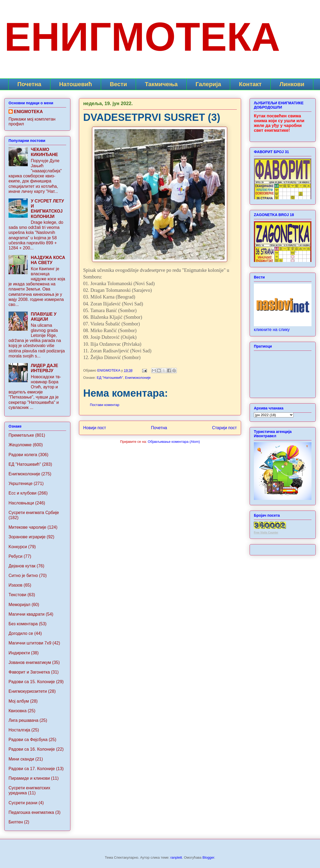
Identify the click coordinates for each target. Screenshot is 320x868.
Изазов (15, 585)
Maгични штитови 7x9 (30, 643)
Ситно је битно (23, 576)
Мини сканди (21, 759)
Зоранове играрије (27, 537)
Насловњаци (21, 503)
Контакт (250, 84)
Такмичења (161, 84)
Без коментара (23, 624)
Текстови (17, 595)
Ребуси (15, 556)
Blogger (208, 857)
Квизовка (18, 711)
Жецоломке (20, 445)
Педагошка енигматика (31, 812)
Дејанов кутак (22, 566)
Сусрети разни (23, 803)
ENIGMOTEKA (28, 112)
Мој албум (19, 701)
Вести (118, 84)
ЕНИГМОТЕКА (142, 37)
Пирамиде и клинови (29, 778)
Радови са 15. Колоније (32, 682)
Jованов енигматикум (30, 662)
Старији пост (224, 428)
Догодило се (21, 633)
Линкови (292, 84)
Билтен (16, 822)
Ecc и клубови (23, 493)
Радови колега (23, 455)
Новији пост (95, 428)
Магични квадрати (27, 614)
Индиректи (19, 653)
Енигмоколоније (138, 378)
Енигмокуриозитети (28, 691)
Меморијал (19, 605)
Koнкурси (18, 547)
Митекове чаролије (27, 527)
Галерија (208, 84)
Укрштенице (21, 483)
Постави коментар (105, 405)
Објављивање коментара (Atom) (174, 442)
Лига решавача (23, 720)
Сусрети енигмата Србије (34, 513)
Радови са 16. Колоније (32, 749)
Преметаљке (21, 435)
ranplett (176, 857)
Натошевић (76, 84)
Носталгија (19, 730)
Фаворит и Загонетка (29, 672)
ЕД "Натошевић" (110, 378)
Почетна (29, 84)
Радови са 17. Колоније (32, 769)
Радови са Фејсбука (28, 740)
